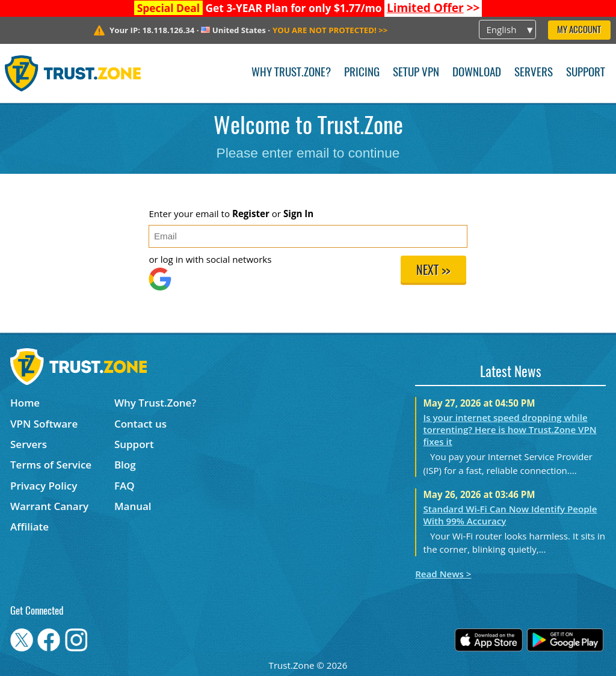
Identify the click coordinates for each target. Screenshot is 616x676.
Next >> (433, 271)
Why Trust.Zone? (291, 73)
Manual (133, 506)
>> (433, 8)
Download (477, 73)
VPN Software (44, 424)
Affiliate (29, 527)
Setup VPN (416, 73)
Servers (534, 73)
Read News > (443, 574)
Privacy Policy (44, 486)
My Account (579, 30)
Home (25, 403)
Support (586, 73)
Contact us (140, 424)
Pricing (362, 73)
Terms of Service (51, 465)
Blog (125, 465)
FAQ (125, 486)
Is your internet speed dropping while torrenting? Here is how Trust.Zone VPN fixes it (510, 429)
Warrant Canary (49, 506)
